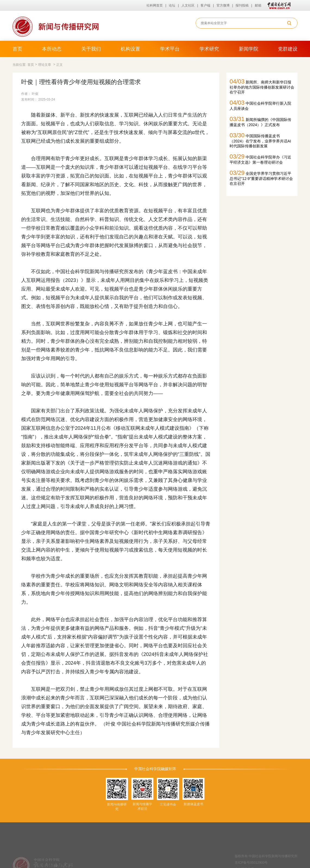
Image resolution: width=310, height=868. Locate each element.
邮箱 (258, 5)
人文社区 (188, 5)
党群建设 (288, 49)
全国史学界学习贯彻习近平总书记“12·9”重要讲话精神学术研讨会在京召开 (261, 178)
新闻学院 (249, 49)
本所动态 (52, 49)
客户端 (205, 5)
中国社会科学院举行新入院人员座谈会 (260, 105)
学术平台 (170, 49)
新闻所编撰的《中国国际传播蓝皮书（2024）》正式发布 (260, 121)
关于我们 (91, 49)
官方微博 (223, 5)
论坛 (172, 5)
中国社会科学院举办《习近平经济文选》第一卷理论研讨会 (260, 159)
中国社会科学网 (278, 5)
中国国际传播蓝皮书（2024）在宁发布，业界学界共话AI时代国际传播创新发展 (260, 140)
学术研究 (209, 49)
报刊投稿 (242, 5)
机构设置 (130, 49)
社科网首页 (155, 5)
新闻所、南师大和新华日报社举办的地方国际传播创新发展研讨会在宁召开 (262, 86)
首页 (17, 49)
